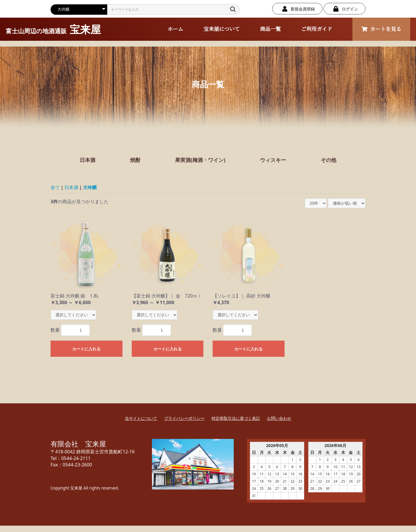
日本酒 (88, 160)
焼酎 (135, 160)
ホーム (175, 29)
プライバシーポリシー (184, 418)
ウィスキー (273, 160)
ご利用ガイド (316, 29)
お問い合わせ (279, 418)
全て (55, 187)
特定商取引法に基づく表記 (236, 418)
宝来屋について (222, 29)
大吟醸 (90, 187)
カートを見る (381, 29)
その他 (328, 160)
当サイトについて (141, 418)
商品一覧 (270, 29)
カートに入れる (86, 349)
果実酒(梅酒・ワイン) (200, 160)
